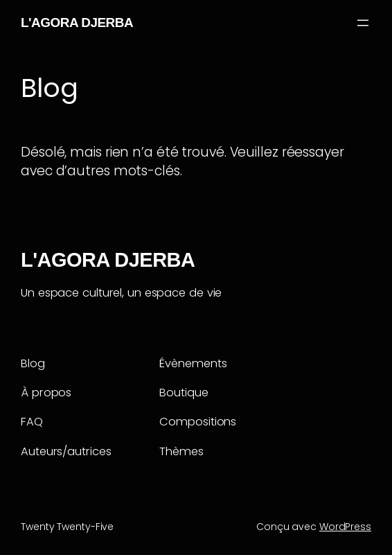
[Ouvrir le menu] (363, 23)
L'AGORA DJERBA (77, 23)
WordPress (345, 527)
